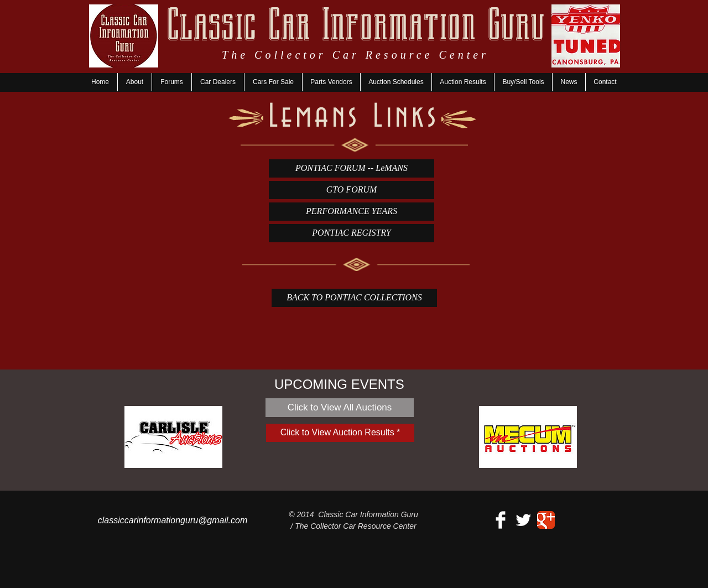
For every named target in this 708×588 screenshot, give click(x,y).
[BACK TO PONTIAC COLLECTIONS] (354, 298)
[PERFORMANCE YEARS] (352, 212)
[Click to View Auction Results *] (340, 433)
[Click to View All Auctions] (340, 408)
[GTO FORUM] (352, 190)
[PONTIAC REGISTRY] (352, 233)
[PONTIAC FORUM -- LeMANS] (352, 168)
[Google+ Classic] (546, 520)
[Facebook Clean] (501, 520)
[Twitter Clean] (523, 520)
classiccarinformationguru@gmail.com (173, 520)
